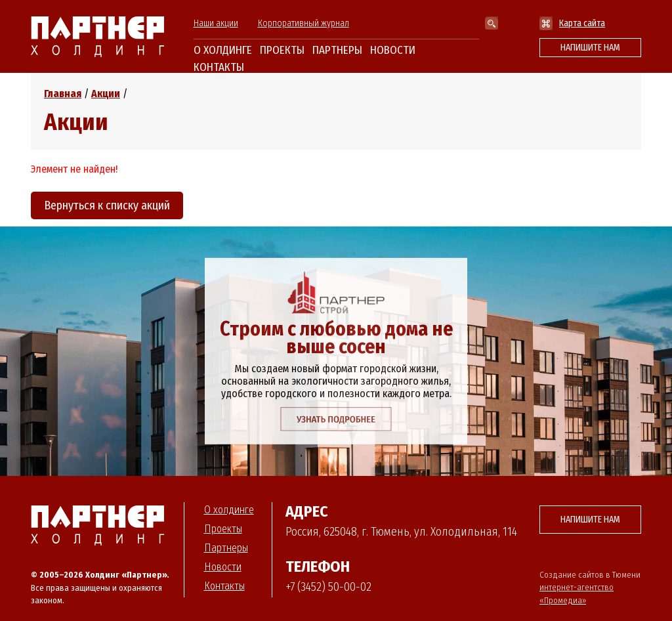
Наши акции (216, 23)
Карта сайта (582, 23)
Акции (106, 94)
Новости (393, 50)
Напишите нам (590, 48)
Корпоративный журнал (304, 23)
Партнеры (337, 50)
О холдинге (223, 50)
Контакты (219, 67)
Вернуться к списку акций (107, 205)
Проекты (282, 50)
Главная (63, 94)
